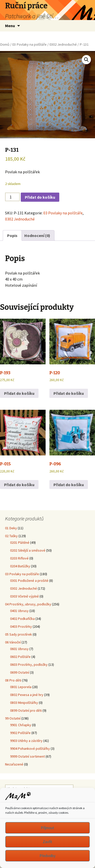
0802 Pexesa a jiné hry (27, 695)
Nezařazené (14, 764)
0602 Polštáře (20, 657)
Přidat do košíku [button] (19, 393)
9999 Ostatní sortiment (27, 756)
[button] (86, 60)
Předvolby (48, 856)
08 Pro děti (13, 680)
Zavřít (48, 842)
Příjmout (48, 828)
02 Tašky (11, 536)
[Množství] (12, 197)
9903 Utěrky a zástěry (26, 741)
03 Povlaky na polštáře (29, 44)
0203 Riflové (19, 558)
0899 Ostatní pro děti (26, 710)
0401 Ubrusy (19, 611)
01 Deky (11, 528)
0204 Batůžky (20, 566)
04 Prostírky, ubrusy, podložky (28, 604)
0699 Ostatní (20, 672)
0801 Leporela (21, 687)
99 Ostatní (13, 718)
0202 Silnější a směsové (28, 550)
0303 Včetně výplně (24, 596)
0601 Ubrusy (19, 649)
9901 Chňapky (21, 725)
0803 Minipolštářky (24, 703)
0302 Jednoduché (63, 44)
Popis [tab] (12, 235)
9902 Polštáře (20, 733)
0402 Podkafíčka (22, 619)
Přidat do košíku (40, 197)
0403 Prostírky (21, 626)
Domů (5, 44)
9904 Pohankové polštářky (30, 748)
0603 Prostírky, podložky (29, 665)
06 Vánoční (13, 642)
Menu (10, 26)
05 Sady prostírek (18, 634)
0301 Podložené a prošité (29, 581)
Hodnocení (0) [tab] (37, 235)
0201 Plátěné (20, 542)
